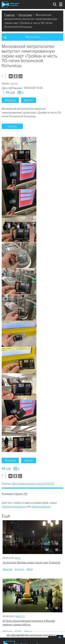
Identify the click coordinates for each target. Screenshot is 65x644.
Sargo (14, 83)
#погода (19, 569)
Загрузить (33, 37)
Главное (10, 15)
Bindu (18, 558)
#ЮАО (18, 631)
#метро (29, 100)
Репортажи (25, 15)
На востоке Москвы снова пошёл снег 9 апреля (31, 563)
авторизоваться (41, 506)
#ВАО (30, 569)
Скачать (12, 126)
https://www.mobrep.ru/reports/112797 (33, 484)
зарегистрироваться (14, 506)
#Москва (10, 100)
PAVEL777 (20, 616)
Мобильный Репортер (10, 4)
